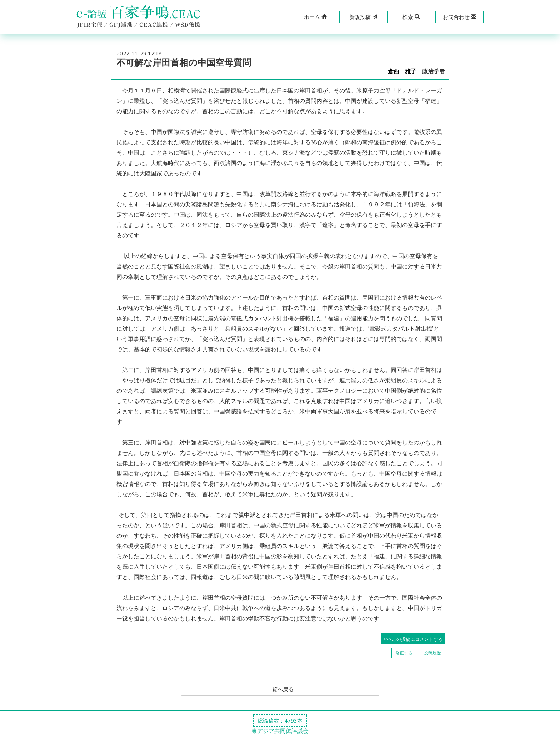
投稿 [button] (363, 17)
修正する (404, 653)
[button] (315, 17)
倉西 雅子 (402, 71)
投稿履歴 (432, 653)
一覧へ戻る (280, 689)
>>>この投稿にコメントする (413, 639)
